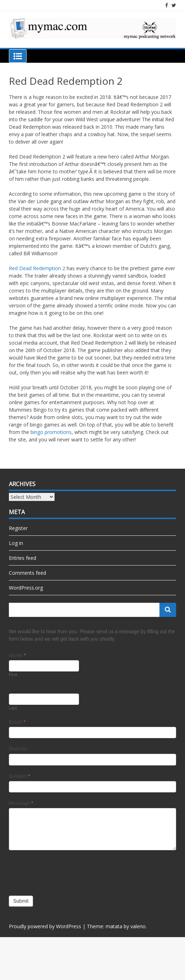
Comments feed (27, 573)
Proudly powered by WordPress (45, 926)
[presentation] (63, 871)
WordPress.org (26, 588)
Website (18, 749)
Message (21, 803)
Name (17, 655)
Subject (19, 776)
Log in (16, 543)
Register (18, 528)
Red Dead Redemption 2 (37, 268)
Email (17, 722)
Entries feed (23, 558)
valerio (138, 926)
